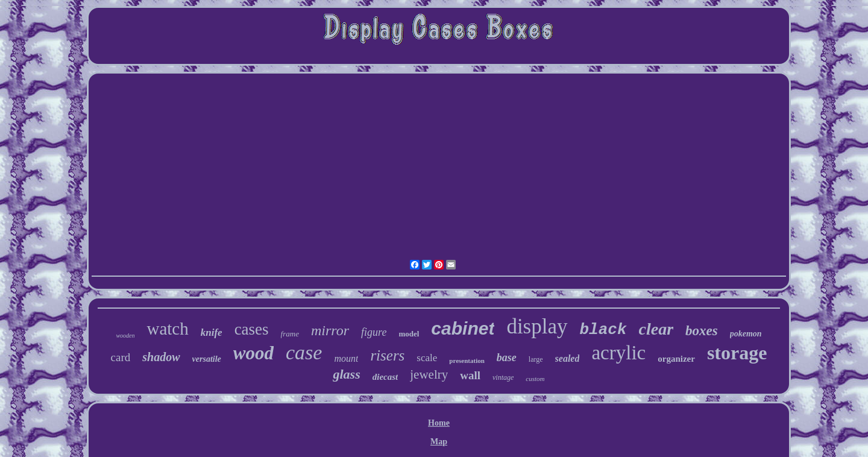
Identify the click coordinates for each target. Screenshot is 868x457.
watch (167, 329)
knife (212, 333)
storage (737, 353)
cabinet (463, 328)
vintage (503, 377)
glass (346, 374)
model (409, 334)
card (121, 357)
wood (253, 353)
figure (374, 332)
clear (656, 329)
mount (346, 358)
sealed (568, 358)
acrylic (618, 353)
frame (290, 334)
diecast (385, 377)
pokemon (746, 334)
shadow (161, 357)
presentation (467, 361)
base (507, 358)
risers (387, 355)
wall (470, 375)
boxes (702, 331)
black (603, 330)
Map (439, 442)
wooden (125, 336)
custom (535, 379)
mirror (330, 330)
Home (439, 423)
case (304, 352)
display (537, 326)
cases (252, 329)
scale (427, 358)
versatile (207, 359)
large (536, 359)
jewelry (429, 374)
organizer (676, 359)
